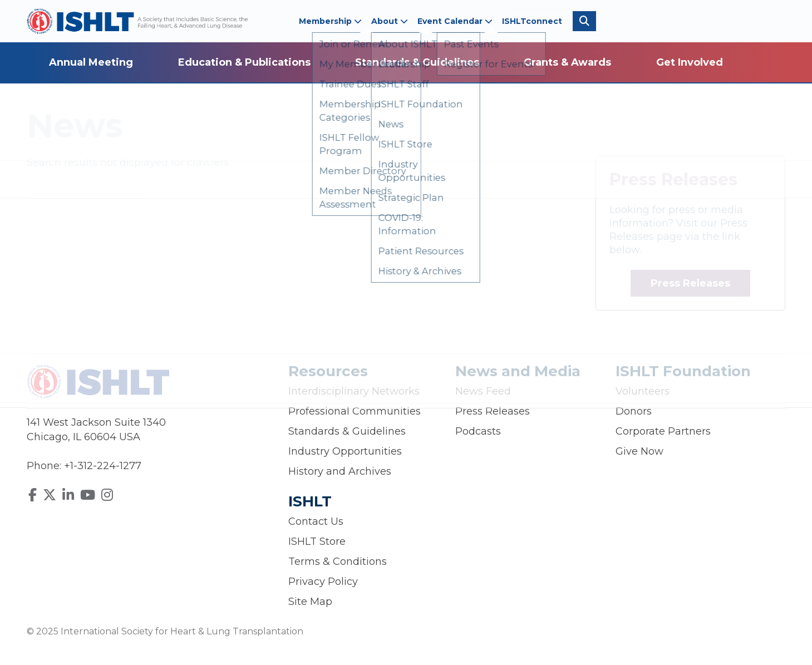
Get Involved (690, 62)
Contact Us (316, 521)
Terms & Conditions (338, 561)
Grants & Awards (567, 62)
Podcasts (478, 431)
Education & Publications (244, 62)
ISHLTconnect (532, 21)
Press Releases (690, 283)
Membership (330, 21)
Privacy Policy (323, 582)
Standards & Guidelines (417, 62)
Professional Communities (355, 411)
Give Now (639, 451)
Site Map (310, 602)
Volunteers (643, 391)
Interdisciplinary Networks (354, 391)
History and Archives (340, 471)
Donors (634, 411)
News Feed (483, 391)
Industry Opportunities (345, 451)
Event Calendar (455, 21)
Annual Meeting (91, 62)
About (390, 21)
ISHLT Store (317, 541)
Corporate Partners (663, 431)
